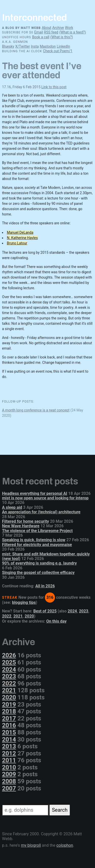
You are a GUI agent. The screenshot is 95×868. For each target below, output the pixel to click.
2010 (9, 767)
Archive (58, 28)
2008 (9, 781)
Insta (35, 46)
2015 (9, 732)
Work (69, 28)
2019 (9, 704)
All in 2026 (45, 586)
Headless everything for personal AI (35, 493)
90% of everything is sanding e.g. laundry (39, 563)
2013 (9, 746)
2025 (9, 662)
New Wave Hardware (21, 526)
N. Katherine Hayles (22, 238)
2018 (9, 711)
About (46, 28)
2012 (9, 753)
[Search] (25, 810)
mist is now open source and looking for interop (45, 498)
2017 (9, 718)
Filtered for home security (25, 521)
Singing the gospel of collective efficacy (38, 573)
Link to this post (54, 87)
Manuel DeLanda (20, 232)
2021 (18, 616)
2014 (9, 739)
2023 (84, 611)
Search (60, 810)
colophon (65, 845)
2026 (9, 655)
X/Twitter (23, 46)
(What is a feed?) (73, 32)
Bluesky (8, 46)
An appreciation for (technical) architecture (41, 512)
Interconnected (34, 18)
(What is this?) (62, 37)
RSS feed (51, 32)
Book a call (41, 37)
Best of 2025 (45, 611)
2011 (9, 760)
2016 (9, 725)
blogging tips (24, 602)
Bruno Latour (17, 243)
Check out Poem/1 (58, 51)
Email (39, 32)
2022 (7, 616)
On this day (56, 621)
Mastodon (48, 46)
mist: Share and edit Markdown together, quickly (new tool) (46, 556)
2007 (9, 788)
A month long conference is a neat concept (36, 410)
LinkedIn (63, 46)
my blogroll (31, 845)
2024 (72, 611)
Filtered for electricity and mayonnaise (37, 545)
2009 (9, 774)
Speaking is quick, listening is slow (34, 540)
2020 (29, 616)
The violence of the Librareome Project (37, 531)
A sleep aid (12, 507)
